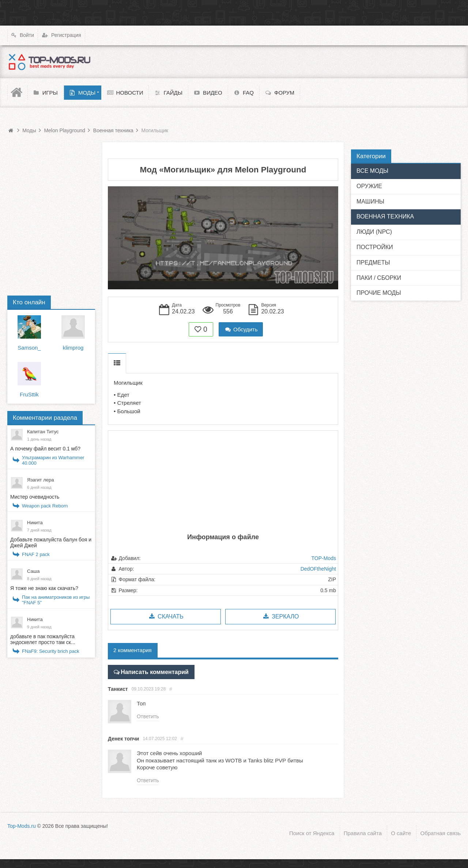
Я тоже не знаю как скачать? (44, 588)
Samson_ (29, 348)
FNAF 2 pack (36, 554)
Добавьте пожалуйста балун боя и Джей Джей (51, 542)
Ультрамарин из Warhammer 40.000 (53, 460)
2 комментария (133, 650)
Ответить (148, 716)
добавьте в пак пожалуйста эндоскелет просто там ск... (43, 639)
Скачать (165, 616)
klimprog (73, 348)
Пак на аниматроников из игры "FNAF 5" (56, 600)
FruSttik (29, 394)
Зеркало (280, 616)
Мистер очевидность (35, 497)
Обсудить (241, 329)
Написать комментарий (152, 671)
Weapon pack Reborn (45, 506)
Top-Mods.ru (22, 825)
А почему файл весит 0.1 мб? (45, 449)
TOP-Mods (324, 558)
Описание (117, 363)
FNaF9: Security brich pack (51, 651)
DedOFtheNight (318, 569)
